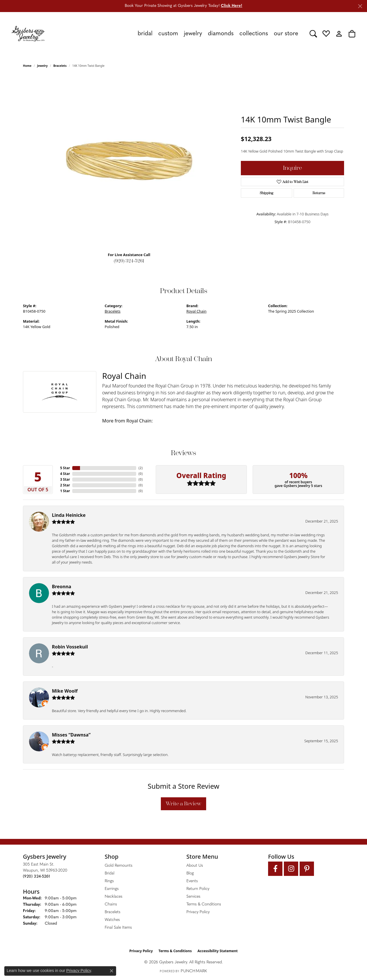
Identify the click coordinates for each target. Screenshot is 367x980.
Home (27, 66)
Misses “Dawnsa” (71, 735)
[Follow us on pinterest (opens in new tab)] (307, 869)
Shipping (267, 193)
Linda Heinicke (69, 515)
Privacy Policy (198, 912)
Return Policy (198, 889)
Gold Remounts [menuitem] (119, 866)
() (141, 468)
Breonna (62, 587)
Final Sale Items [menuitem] (118, 928)
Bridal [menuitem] (110, 873)
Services (193, 897)
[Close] (360, 6)
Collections (254, 34)
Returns (319, 193)
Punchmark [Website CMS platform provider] (194, 971)
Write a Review (183, 804)
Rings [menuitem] (109, 881)
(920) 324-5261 (129, 261)
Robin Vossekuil (70, 647)
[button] (313, 34)
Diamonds (221, 34)
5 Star (65, 468)
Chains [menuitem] (111, 904)
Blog (190, 873)
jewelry (42, 66)
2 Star (65, 485)
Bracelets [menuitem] (113, 912)
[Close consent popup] (112, 971)
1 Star (65, 491)
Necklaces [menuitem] (114, 897)
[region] (129, 161)
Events (192, 881)
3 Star (65, 479)
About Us (195, 866)
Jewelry (193, 34)
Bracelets (60, 66)
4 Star (65, 474)
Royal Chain (196, 311)
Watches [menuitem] (112, 920)
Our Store (286, 34)
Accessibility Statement (218, 951)
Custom (168, 34)
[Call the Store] (36, 877)
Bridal (145, 34)
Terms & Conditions (204, 904)
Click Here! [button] (232, 6)
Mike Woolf (65, 691)
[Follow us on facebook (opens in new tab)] (275, 869)
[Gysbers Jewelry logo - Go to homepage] (28, 34)
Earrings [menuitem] (112, 889)
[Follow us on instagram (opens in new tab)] (291, 869)
